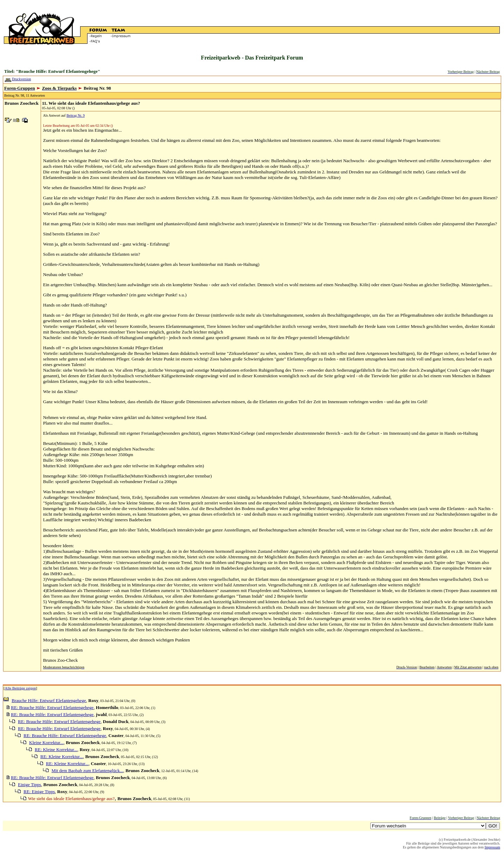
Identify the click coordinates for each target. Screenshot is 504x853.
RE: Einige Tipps (39, 792)
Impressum (492, 847)
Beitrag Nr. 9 (76, 115)
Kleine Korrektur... (46, 742)
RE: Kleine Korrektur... (56, 749)
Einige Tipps (29, 785)
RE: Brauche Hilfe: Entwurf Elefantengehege (52, 707)
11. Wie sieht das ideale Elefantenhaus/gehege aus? (91, 103)
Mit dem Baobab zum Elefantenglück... (87, 771)
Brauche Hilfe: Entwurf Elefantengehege (49, 700)
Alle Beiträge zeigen (20, 688)
